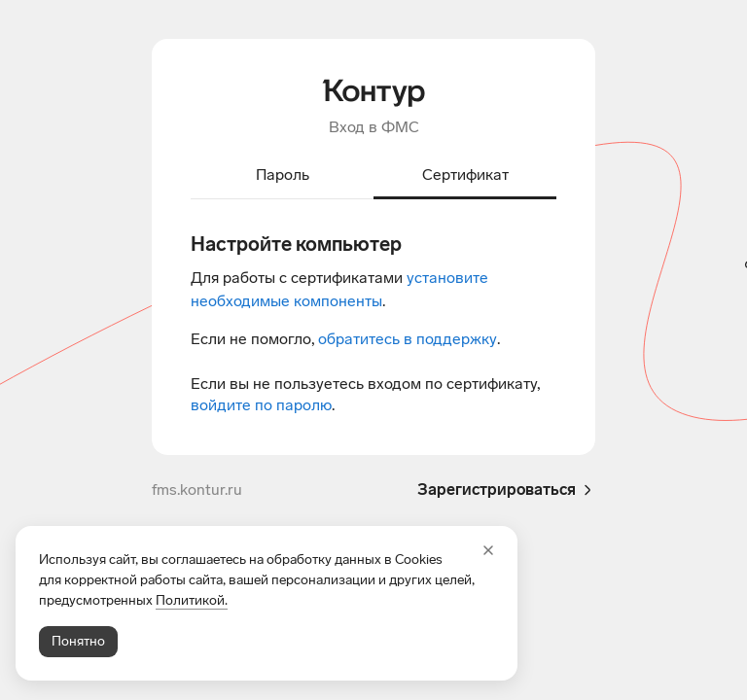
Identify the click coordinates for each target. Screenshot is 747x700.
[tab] (282, 176)
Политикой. (192, 600)
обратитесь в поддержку (408, 339)
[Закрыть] (488, 550)
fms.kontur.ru (197, 490)
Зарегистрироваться (506, 490)
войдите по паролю (261, 405)
